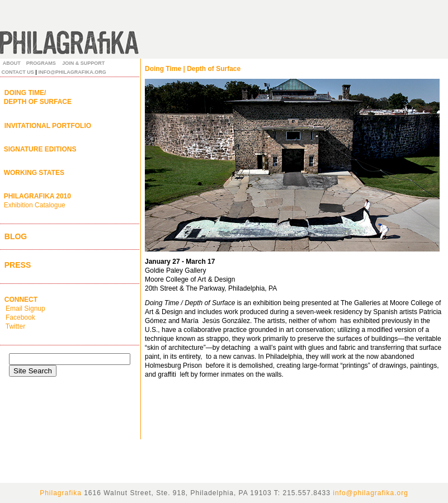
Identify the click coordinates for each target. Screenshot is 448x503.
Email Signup (23, 309)
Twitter (15, 326)
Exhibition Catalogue (35, 205)
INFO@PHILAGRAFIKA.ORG (72, 72)
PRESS (15, 265)
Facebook (20, 317)
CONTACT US (18, 72)
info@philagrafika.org (371, 493)
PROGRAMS (41, 63)
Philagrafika (61, 493)
